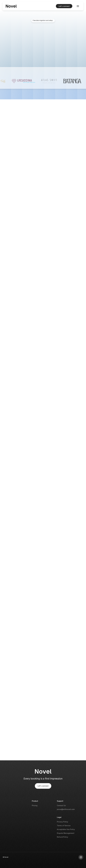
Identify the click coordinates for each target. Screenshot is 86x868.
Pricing (35, 805)
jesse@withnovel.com (66, 809)
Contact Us (61, 805)
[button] (78, 6)
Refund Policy (62, 837)
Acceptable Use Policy (66, 829)
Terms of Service (64, 826)
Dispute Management (66, 833)
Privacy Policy (62, 822)
